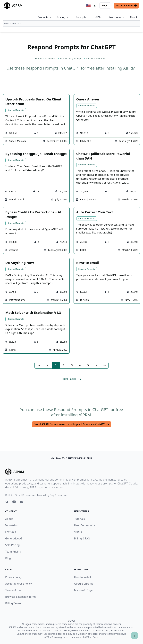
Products (45, 17)
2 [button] (64, 365)
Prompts (81, 17)
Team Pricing (13, 552)
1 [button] (56, 365)
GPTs (98, 17)
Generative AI (14, 538)
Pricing (63, 17)
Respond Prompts (96, 58)
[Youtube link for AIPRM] (14, 502)
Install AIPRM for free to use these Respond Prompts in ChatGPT (72, 424)
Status (78, 532)
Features (11, 532)
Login (105, 5)
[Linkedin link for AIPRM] (22, 502)
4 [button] (80, 365)
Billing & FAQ (82, 538)
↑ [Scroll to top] (135, 635)
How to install (83, 577)
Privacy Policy (13, 577)
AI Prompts (51, 58)
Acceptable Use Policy (18, 584)
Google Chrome (84, 584)
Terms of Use (13, 590)
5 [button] (88, 365)
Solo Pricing (12, 545)
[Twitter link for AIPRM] (7, 502)
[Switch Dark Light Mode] (95, 6)
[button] (39, 365)
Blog (8, 558)
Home (38, 58)
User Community (85, 525)
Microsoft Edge (83, 590)
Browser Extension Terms (21, 597)
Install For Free (127, 6)
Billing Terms (13, 603)
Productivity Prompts (72, 58)
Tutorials (80, 519)
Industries (11, 525)
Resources (117, 17)
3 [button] (72, 365)
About (135, 17)
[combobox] (71, 24)
